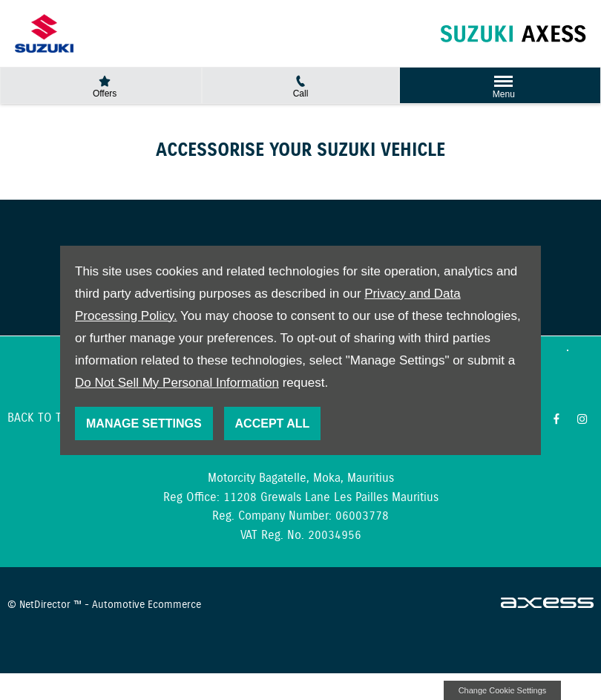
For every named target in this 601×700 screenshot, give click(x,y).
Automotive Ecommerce (147, 605)
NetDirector (46, 605)
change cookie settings (502, 690)
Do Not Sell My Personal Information (177, 383)
